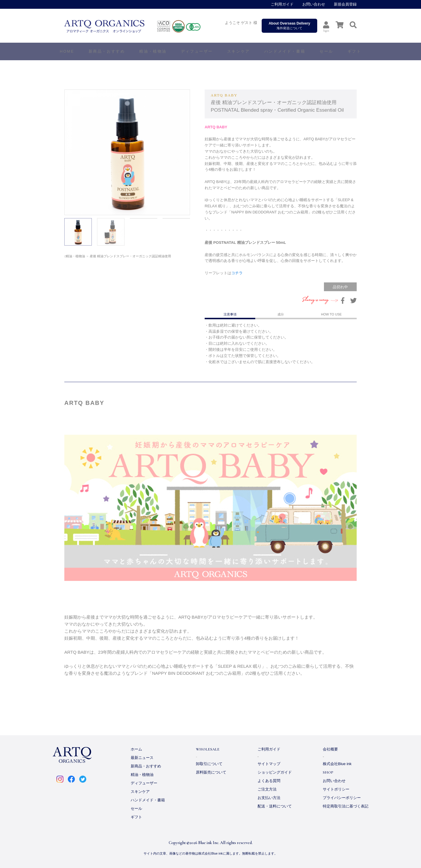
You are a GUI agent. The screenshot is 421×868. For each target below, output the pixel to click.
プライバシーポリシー (342, 798)
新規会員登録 (345, 4)
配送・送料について (275, 806)
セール (136, 809)
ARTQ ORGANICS (145, 26)
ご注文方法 (267, 789)
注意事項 (230, 314)
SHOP (328, 772)
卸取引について (209, 764)
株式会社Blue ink (337, 764)
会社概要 (330, 749)
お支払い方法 (269, 798)
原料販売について (211, 772)
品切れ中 (340, 287)
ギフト (136, 817)
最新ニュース (142, 758)
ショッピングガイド (275, 772)
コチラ (237, 273)
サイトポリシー (336, 789)
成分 (281, 314)
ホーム (69, 256)
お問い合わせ (314, 4)
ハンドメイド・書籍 (148, 800)
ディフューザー (197, 51)
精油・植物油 (88, 256)
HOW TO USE (331, 314)
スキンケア (140, 792)
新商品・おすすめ (146, 766)
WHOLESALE (208, 749)
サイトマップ (269, 764)
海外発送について (289, 26)
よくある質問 (269, 781)
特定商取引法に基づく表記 (346, 806)
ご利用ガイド (282, 4)
